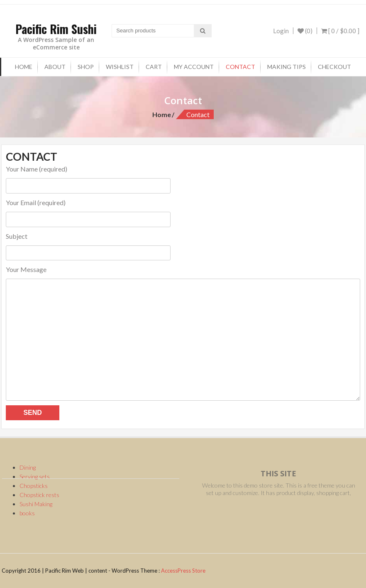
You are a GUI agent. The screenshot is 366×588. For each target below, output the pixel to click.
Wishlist (120, 67)
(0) (305, 31)
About (55, 67)
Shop (86, 67)
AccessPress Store (183, 571)
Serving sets (35, 477)
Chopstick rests (39, 495)
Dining (28, 467)
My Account (194, 67)
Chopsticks (34, 486)
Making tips (287, 67)
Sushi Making (36, 504)
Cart (154, 67)
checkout (334, 67)
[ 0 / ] (340, 31)
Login (281, 31)
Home (24, 67)
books (27, 513)
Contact (240, 67)
